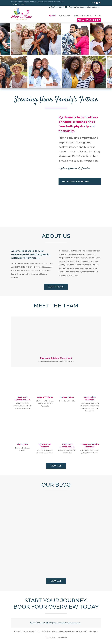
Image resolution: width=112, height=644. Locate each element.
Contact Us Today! (19, 4)
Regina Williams (45, 397)
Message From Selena (76, 181)
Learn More (56, 287)
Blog (98, 16)
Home (52, 16)
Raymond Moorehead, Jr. (67, 446)
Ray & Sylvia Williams (90, 399)
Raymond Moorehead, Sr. (22, 399)
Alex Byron (22, 444)
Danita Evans (67, 397)
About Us (65, 16)
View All (56, 466)
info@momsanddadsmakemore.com (83, 7)
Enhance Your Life (89, 20)
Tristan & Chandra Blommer (90, 446)
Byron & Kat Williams (45, 446)
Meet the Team (83, 16)
